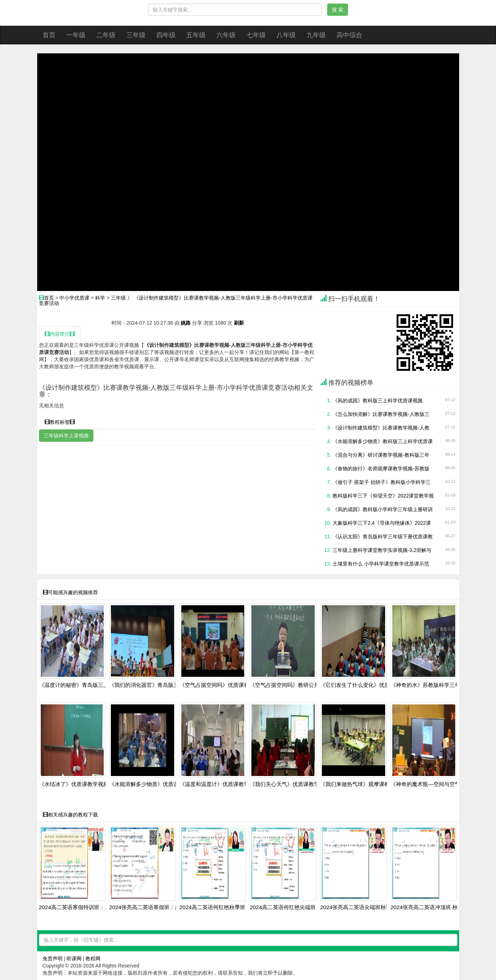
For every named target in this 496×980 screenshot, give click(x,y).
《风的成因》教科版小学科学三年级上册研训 (383, 509)
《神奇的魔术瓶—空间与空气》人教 (433, 784)
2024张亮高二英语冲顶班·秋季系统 (432, 907)
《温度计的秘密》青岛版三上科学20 (82, 685)
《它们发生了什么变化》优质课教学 (363, 685)
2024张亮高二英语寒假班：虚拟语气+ (154, 907)
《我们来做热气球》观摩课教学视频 (363, 784)
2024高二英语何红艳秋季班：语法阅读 (226, 907)
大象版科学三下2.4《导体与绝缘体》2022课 (382, 523)
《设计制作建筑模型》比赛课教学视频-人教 (381, 428)
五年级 (196, 35)
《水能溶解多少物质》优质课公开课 (152, 784)
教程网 (93, 959)
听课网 (74, 959)
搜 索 (338, 10)
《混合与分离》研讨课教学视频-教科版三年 (381, 455)
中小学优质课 (74, 298)
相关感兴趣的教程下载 (70, 815)
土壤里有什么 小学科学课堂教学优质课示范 (381, 564)
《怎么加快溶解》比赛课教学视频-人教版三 (381, 414)
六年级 (226, 35)
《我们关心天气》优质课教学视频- (291, 784)
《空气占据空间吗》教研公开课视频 (293, 685)
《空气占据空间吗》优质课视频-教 (221, 685)
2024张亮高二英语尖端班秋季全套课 (364, 907)
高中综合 (349, 35)
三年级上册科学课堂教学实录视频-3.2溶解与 (382, 550)
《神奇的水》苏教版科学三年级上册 (433, 685)
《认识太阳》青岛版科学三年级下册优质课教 (383, 537)
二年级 (106, 35)
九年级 (316, 35)
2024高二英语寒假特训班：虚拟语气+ (84, 907)
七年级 (256, 35)
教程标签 (60, 422)
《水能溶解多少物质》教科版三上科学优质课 (383, 441)
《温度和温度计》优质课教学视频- (221, 784)
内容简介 (60, 334)
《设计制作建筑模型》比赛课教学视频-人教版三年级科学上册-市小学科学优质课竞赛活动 (176, 300)
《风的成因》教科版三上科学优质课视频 (378, 401)
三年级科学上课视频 (66, 436)
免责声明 (53, 959)
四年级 (166, 35)
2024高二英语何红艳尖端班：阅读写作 (296, 907)
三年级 (136, 35)
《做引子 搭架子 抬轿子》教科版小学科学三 (382, 482)
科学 (100, 298)
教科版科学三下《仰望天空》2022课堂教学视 (383, 496)
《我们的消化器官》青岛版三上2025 (153, 685)
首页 (49, 35)
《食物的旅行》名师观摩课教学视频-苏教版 (381, 469)
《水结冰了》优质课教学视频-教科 (80, 784)
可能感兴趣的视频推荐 (70, 592)
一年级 (76, 35)
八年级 (286, 35)
